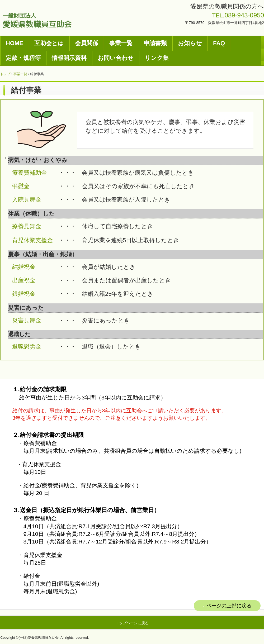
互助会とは (49, 43)
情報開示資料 (69, 58)
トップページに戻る (132, 623)
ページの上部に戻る (229, 606)
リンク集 (157, 58)
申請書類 (155, 43)
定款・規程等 (23, 58)
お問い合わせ (116, 58)
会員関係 (87, 43)
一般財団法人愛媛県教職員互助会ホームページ (37, 20)
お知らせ (190, 43)
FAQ (219, 43)
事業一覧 (121, 43)
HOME (15, 43)
